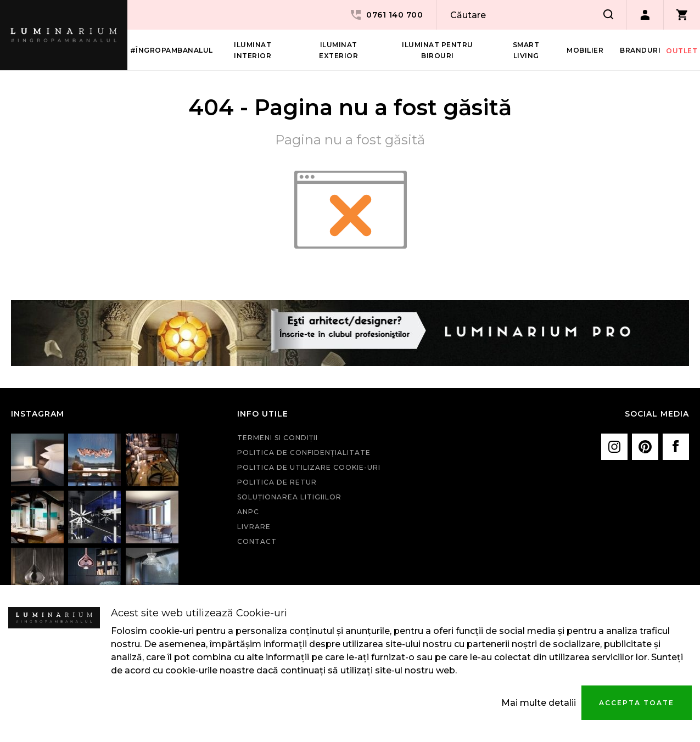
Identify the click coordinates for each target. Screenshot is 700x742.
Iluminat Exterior (338, 50)
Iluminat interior (253, 50)
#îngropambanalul (172, 50)
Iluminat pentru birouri (438, 50)
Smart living (526, 50)
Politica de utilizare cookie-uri (309, 467)
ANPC (248, 512)
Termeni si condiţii (278, 438)
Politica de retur (277, 482)
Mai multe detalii (539, 703)
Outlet (682, 51)
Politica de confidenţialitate (304, 452)
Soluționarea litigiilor (289, 497)
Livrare (254, 527)
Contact (257, 541)
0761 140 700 (386, 15)
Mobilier (585, 50)
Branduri (640, 50)
